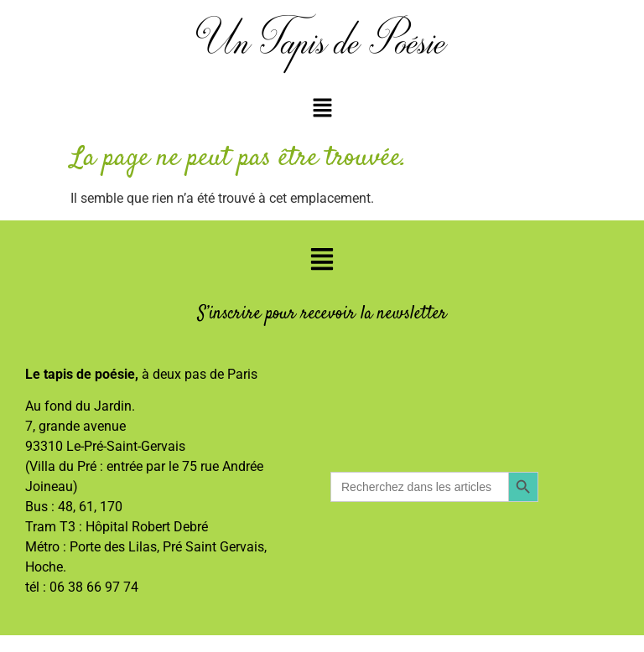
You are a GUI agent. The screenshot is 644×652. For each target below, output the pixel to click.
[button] (322, 109)
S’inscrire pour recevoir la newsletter (322, 313)
